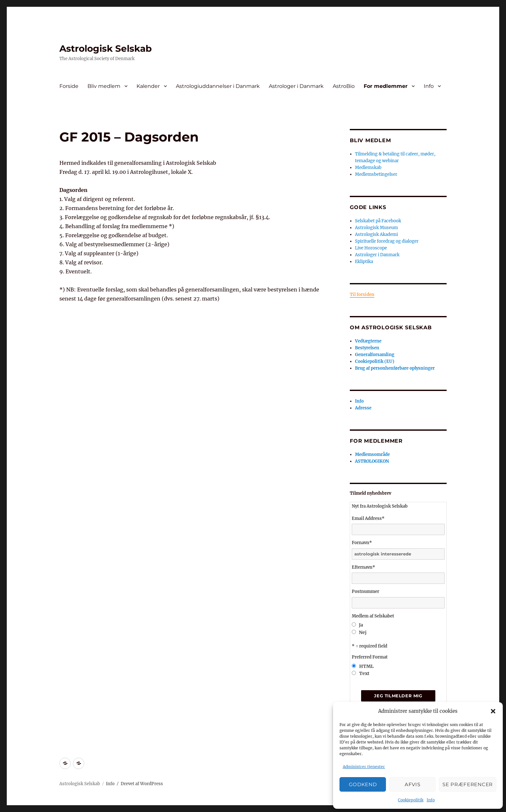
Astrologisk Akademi (376, 234)
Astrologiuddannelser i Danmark (218, 86)
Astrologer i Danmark (296, 86)
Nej (363, 632)
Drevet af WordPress (142, 784)
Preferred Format (370, 657)
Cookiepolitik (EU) (375, 361)
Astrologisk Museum (376, 228)
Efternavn (364, 567)
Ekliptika (364, 262)
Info (431, 800)
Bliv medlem (104, 86)
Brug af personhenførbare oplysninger (395, 368)
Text (364, 673)
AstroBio (344, 86)
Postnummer (365, 591)
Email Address (368, 518)
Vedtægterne (368, 341)
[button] (493, 711)
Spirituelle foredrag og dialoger (387, 241)
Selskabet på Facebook (378, 221)
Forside (69, 86)
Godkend (363, 784)
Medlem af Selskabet (373, 616)
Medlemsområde (372, 454)
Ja (361, 625)
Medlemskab (368, 168)
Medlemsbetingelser (376, 174)
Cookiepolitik (411, 800)
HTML (366, 666)
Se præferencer (468, 784)
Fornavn (362, 543)
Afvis (413, 784)
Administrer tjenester (364, 767)
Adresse (363, 408)
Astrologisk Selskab (106, 48)
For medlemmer (386, 86)
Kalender (148, 86)
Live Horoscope (371, 248)
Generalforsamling (375, 355)
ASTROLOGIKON (372, 461)
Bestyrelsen (367, 348)
